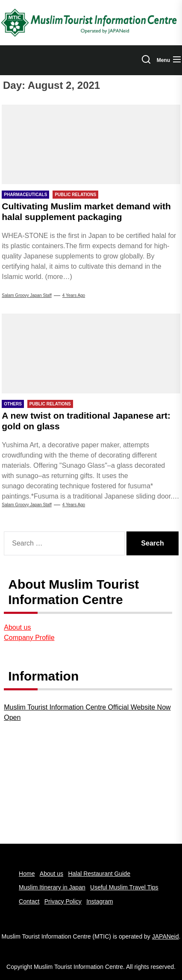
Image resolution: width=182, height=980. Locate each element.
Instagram (100, 901)
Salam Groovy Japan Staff (27, 295)
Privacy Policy (63, 901)
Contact (29, 901)
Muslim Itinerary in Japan (52, 887)
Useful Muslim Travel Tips (124, 887)
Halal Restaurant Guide (99, 874)
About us (17, 627)
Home (27, 874)
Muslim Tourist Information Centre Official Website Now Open (87, 712)
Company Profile (29, 638)
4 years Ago (74, 295)
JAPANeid (166, 936)
